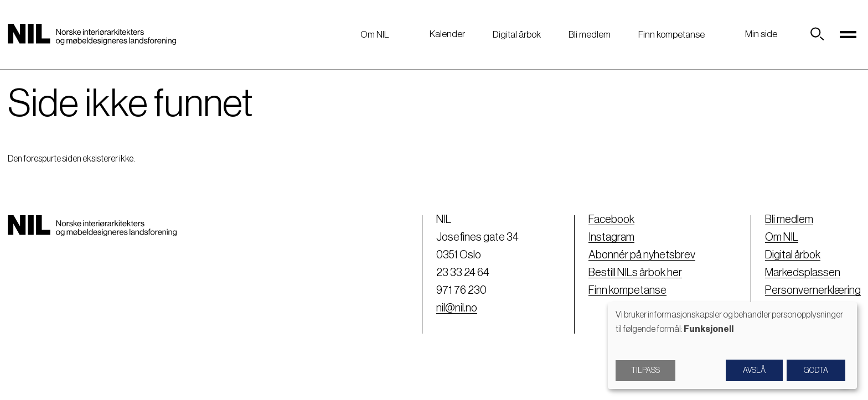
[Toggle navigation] (849, 34)
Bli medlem (590, 35)
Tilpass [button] (645, 371)
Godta (816, 371)
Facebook (611, 220)
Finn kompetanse (671, 35)
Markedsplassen (803, 273)
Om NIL (375, 35)
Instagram (611, 237)
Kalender (447, 34)
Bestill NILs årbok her (635, 273)
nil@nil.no (457, 308)
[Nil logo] (92, 34)
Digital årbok (517, 35)
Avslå (754, 371)
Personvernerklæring (813, 290)
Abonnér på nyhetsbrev (642, 255)
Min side (761, 34)
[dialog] (732, 346)
